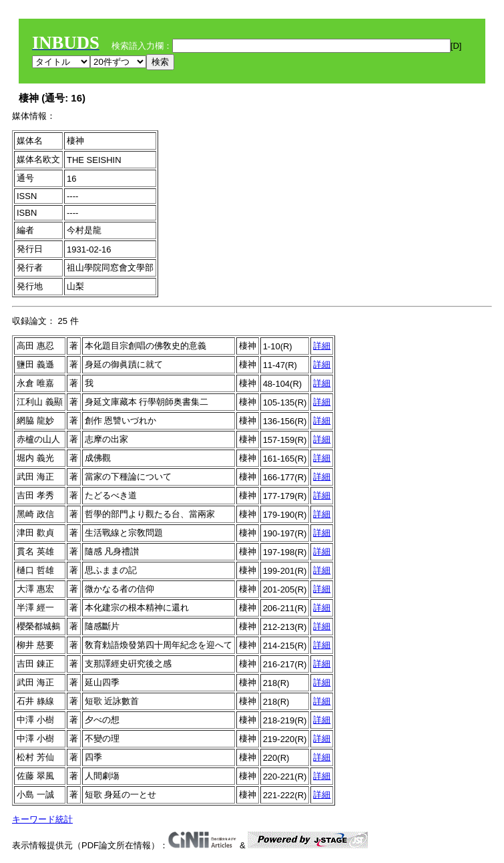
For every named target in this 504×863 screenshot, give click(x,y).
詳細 (322, 346)
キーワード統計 (42, 819)
